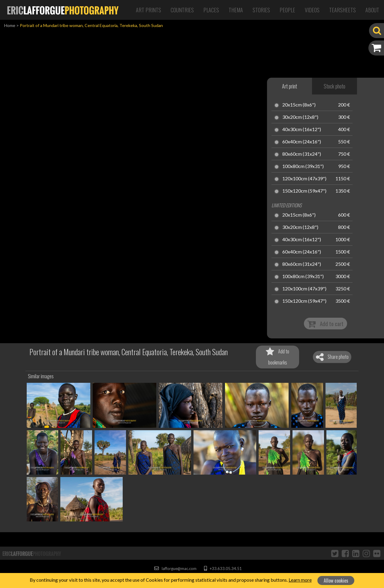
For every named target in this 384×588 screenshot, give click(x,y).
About (372, 10)
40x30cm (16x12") (302, 130)
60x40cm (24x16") (302, 142)
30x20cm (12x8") (300, 117)
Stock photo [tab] (334, 86)
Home (10, 25)
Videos (312, 10)
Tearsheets (342, 10)
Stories (261, 10)
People (287, 10)
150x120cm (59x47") (304, 191)
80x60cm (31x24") (302, 154)
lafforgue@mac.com (175, 568)
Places (211, 10)
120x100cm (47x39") (304, 179)
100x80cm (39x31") (303, 166)
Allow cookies (336, 580)
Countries (182, 10)
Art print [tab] (289, 86)
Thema (236, 10)
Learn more (300, 580)
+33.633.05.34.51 (223, 568)
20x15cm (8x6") (299, 105)
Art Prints (148, 10)
